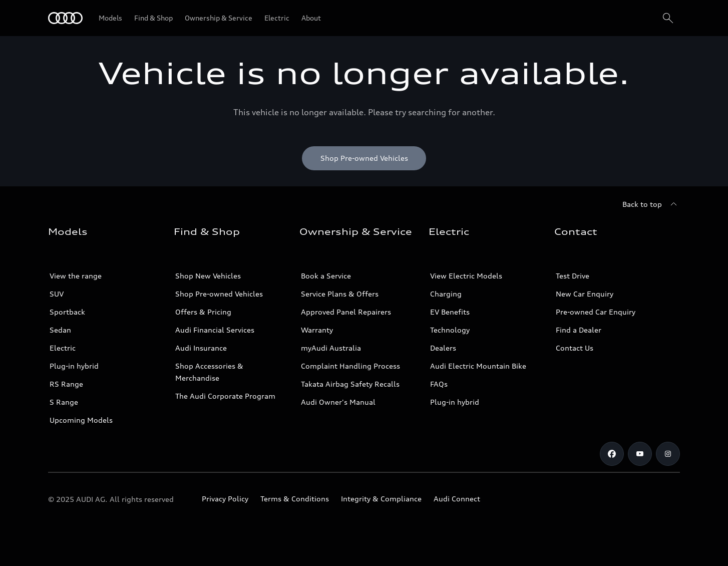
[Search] (668, 18)
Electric (63, 348)
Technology (450, 330)
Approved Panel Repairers (346, 312)
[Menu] (65, 18)
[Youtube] (640, 454)
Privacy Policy (225, 499)
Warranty (317, 330)
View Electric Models (466, 276)
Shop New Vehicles (208, 276)
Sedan (60, 330)
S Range (64, 402)
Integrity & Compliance (381, 499)
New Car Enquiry (585, 294)
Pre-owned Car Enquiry (596, 312)
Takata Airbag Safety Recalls (350, 384)
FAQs (439, 384)
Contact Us (575, 348)
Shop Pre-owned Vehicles (219, 294)
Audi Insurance (201, 348)
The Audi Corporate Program (225, 396)
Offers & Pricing (203, 312)
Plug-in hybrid (74, 366)
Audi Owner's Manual (338, 402)
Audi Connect (457, 499)
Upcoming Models (81, 420)
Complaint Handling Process (350, 366)
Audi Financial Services (215, 330)
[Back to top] (651, 204)
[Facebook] (612, 454)
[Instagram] (668, 454)
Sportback (67, 312)
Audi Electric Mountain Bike (478, 366)
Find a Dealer (579, 330)
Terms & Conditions (295, 499)
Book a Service (326, 276)
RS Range (66, 384)
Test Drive (573, 276)
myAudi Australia (331, 348)
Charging (446, 294)
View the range (76, 276)
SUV (57, 294)
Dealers (443, 348)
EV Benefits (450, 312)
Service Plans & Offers (340, 294)
